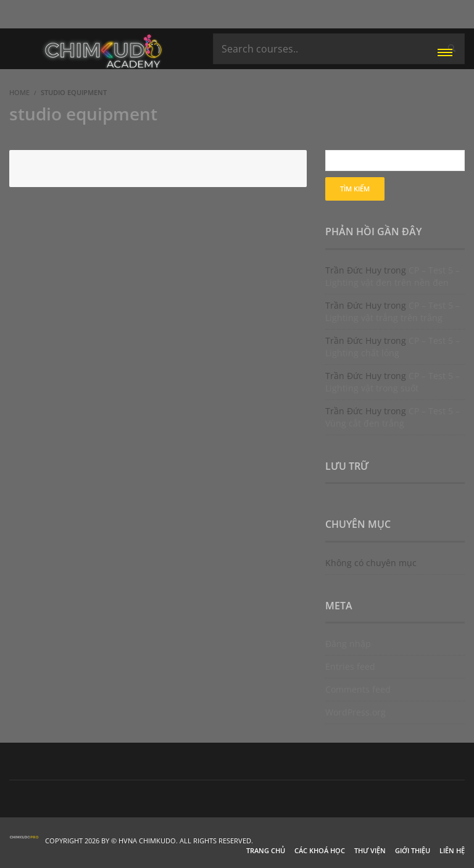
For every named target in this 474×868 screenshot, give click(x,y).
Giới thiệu (413, 850)
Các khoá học (320, 850)
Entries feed (350, 666)
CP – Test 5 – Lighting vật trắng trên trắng (393, 311)
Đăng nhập (348, 644)
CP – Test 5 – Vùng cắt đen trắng (393, 417)
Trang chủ (266, 850)
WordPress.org (355, 712)
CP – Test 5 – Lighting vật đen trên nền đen (393, 276)
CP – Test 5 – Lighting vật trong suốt (393, 382)
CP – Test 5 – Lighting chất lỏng (393, 347)
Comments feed (358, 689)
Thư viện (370, 850)
